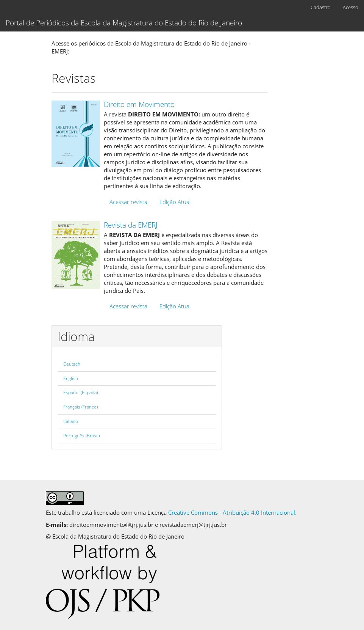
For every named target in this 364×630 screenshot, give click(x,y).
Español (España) (80, 392)
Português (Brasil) (81, 436)
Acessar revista (128, 202)
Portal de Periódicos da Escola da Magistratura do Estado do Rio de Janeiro (124, 23)
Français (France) (80, 407)
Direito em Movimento (139, 104)
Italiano (71, 421)
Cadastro (321, 7)
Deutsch (72, 364)
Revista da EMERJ (131, 225)
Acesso (351, 7)
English (71, 378)
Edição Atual (175, 202)
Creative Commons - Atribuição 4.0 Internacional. (232, 512)
